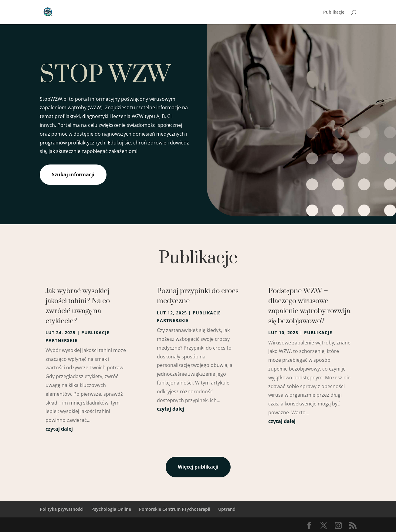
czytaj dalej (59, 429)
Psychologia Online (111, 509)
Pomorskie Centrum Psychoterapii (175, 509)
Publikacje (334, 12)
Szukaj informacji (73, 175)
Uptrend (227, 509)
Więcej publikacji (198, 467)
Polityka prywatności (62, 509)
